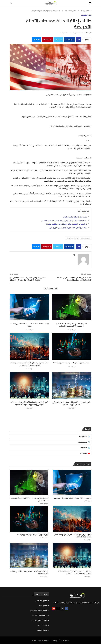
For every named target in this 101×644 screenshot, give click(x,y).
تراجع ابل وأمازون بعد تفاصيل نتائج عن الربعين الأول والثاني (68, 228)
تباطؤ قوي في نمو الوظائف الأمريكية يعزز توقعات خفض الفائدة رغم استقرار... (30, 364)
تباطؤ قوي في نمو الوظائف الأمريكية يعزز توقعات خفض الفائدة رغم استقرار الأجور (73, 536)
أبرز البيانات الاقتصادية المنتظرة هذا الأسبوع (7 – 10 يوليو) (30, 325)
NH (87, 33)
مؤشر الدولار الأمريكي (72, 238)
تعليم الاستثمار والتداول (40, 620)
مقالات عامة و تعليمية (40, 616)
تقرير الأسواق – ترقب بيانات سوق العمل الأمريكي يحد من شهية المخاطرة (71, 403)
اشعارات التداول (42, 625)
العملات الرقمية (42, 630)
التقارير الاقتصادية (71, 11)
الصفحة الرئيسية (86, 11)
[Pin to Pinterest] (47, 39)
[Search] (11, 3)
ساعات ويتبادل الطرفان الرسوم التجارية (75, 217)
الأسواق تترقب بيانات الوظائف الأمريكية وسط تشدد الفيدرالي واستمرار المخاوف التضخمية (30, 403)
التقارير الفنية (43, 606)
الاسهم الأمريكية (86, 238)
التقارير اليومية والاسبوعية (39, 611)
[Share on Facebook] (70, 39)
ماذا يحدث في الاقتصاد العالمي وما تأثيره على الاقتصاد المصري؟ (66, 224)
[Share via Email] (36, 39)
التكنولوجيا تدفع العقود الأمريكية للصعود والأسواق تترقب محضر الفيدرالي (71, 325)
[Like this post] (78, 39)
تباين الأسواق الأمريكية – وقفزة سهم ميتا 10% (71, 363)
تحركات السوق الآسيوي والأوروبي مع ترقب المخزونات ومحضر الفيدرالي (64, 220)
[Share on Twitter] (58, 39)
